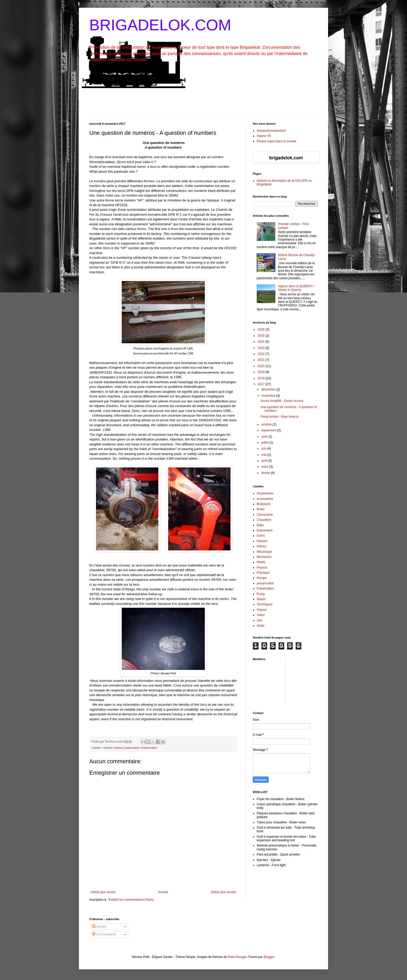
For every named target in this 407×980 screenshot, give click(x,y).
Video (261, 615)
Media (261, 562)
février (266, 473)
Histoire (108, 748)
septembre (269, 430)
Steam (261, 599)
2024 (262, 342)
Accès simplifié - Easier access (282, 401)
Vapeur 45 (264, 136)
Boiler (261, 509)
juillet (265, 443)
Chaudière (264, 520)
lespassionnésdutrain (271, 131)
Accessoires (265, 493)
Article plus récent (103, 892)
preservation (132, 748)
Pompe (262, 578)
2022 (262, 354)
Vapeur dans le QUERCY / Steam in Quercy (296, 288)
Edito (260, 525)
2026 (262, 330)
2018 (262, 378)
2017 (262, 384)
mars (265, 467)
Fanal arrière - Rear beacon (280, 417)
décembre (269, 389)
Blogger (269, 957)
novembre (269, 396)
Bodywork (264, 504)
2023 (262, 348)
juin (264, 449)
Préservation (149, 748)
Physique (263, 573)
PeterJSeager (237, 957)
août (265, 437)
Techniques (265, 604)
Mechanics (264, 557)
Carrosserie (265, 515)
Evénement (265, 530)
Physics (262, 568)
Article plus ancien (223, 892)
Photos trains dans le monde (276, 141)
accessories (265, 499)
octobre (267, 424)
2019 (262, 372)
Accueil (163, 892)
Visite (260, 626)
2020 (262, 366)
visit (259, 620)
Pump (261, 594)
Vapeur (262, 610)
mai (264, 455)
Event (261, 536)
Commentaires (104, 934)
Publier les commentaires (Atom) (131, 900)
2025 (262, 336)
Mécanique (264, 552)
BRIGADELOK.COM (160, 25)
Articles (99, 927)
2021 (262, 360)
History (118, 748)
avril (265, 461)
